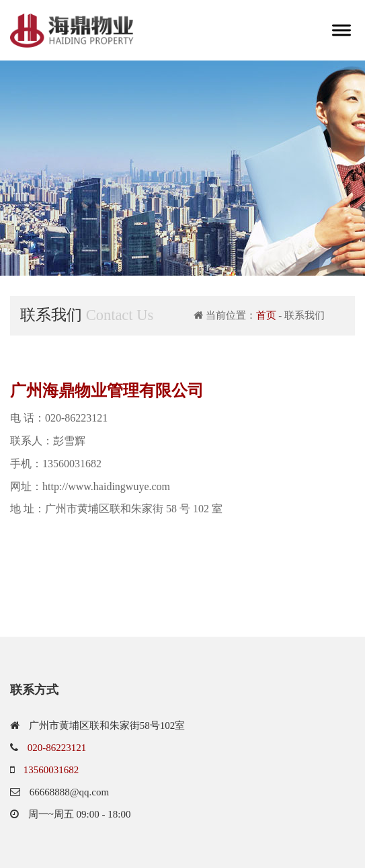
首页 (266, 315)
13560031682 (51, 770)
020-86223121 (57, 748)
